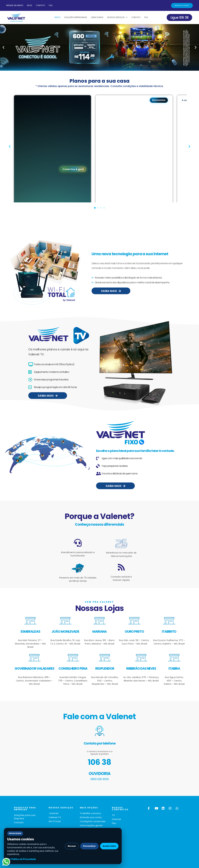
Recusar (72, 846)
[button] (3, 47)
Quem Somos (97, 17)
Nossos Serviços (117, 17)
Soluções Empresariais (76, 17)
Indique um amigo (15, 5)
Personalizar (89, 846)
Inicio (58, 17)
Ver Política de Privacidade (22, 859)
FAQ (51, 5)
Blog (30, 5)
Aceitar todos (109, 846)
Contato (40, 5)
